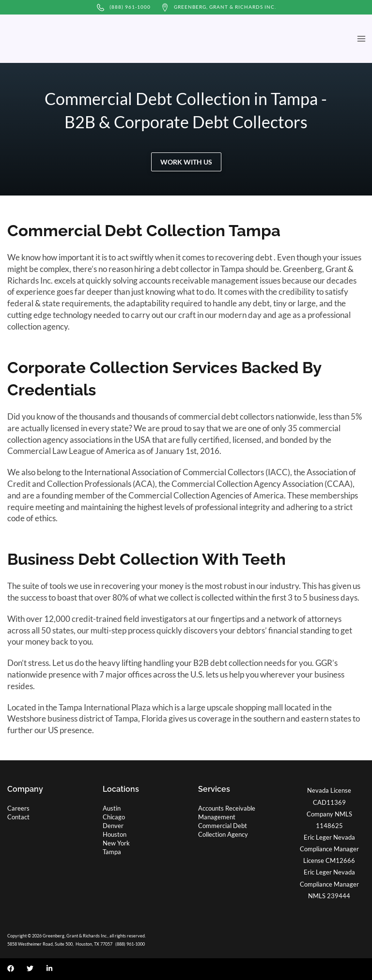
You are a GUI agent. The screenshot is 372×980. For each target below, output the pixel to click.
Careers (18, 808)
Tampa (112, 852)
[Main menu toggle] (361, 39)
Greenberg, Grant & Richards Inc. (225, 7)
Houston (115, 834)
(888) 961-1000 (130, 7)
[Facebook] (11, 968)
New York (116, 843)
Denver (113, 826)
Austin (112, 808)
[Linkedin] (49, 968)
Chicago (114, 817)
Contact (18, 817)
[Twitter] (30, 968)
